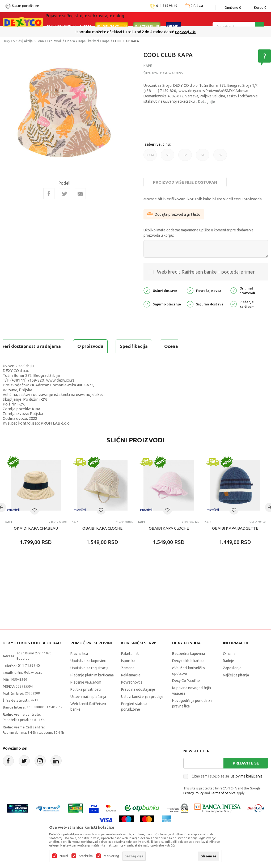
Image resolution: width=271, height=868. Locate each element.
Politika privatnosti (86, 703)
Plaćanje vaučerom (86, 696)
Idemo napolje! (112, 19)
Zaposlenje (232, 681)
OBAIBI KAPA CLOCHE (102, 541)
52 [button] (185, 157)
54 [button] (203, 157)
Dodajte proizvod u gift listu (174, 214)
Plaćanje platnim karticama (92, 688)
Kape (106, 41)
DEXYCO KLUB (147, 19)
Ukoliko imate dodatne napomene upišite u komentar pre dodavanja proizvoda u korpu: (198, 233)
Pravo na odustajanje (138, 703)
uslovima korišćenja (247, 789)
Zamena (128, 681)
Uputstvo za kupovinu (88, 674)
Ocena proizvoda (116, 346)
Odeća (70, 41)
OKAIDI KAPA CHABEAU (36, 541)
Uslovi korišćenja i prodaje (142, 710)
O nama (229, 667)
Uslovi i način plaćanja (88, 710)
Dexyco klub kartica (188, 674)
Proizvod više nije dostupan (185, 182)
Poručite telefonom (124, 32)
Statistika (86, 856)
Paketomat (130, 667)
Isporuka (128, 674)
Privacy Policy (193, 806)
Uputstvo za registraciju (90, 681)
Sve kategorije (62, 19)
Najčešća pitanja (236, 688)
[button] (35, 523)
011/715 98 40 (154, 32)
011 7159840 (29, 679)
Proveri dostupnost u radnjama (44, 359)
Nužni (64, 856)
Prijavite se (246, 776)
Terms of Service (223, 806)
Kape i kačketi (89, 41)
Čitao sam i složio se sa (227, 789)
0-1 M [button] (150, 157)
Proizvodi (54, 41)
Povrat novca (132, 696)
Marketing (111, 856)
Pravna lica (79, 667)
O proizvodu (24, 346)
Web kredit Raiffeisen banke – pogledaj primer (206, 272)
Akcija (85, 19)
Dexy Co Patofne (186, 694)
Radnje (228, 674)
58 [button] (168, 157)
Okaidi (173, 19)
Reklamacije (131, 688)
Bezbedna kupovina (189, 667)
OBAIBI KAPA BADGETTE (235, 541)
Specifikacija (67, 346)
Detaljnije (206, 102)
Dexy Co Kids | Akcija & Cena (23, 41)
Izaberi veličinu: (157, 144)
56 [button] (220, 157)
